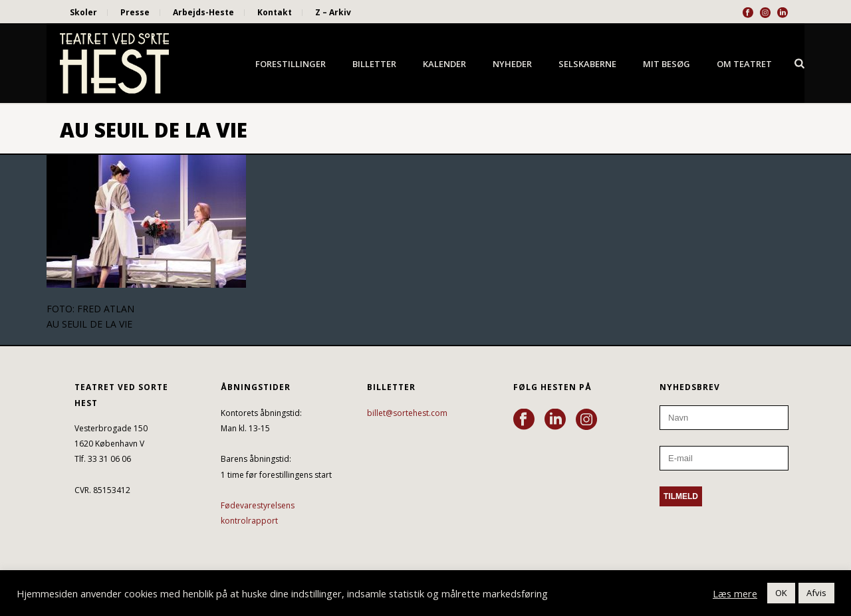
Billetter (374, 64)
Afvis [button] (816, 593)
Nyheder (512, 64)
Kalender (444, 64)
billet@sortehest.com (407, 413)
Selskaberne (587, 64)
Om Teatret (744, 64)
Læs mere (735, 593)
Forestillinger (291, 64)
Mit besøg (667, 64)
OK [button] (781, 593)
